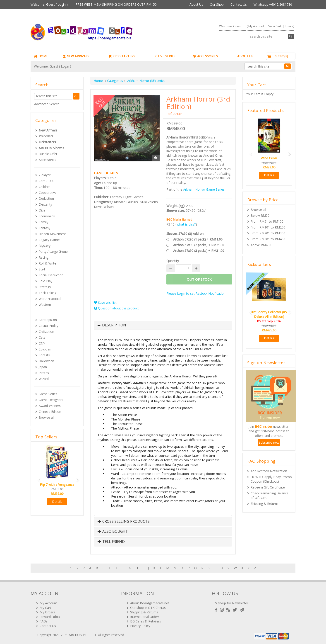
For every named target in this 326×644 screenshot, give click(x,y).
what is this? (186, 224)
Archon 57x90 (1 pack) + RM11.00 (198, 239)
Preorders (46, 136)
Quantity (173, 261)
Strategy (45, 287)
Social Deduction (51, 275)
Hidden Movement (52, 234)
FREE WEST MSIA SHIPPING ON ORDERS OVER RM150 (116, 4)
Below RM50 (260, 215)
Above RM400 (261, 245)
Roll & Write (47, 263)
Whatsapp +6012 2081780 (273, 4)
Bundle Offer (48, 154)
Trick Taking (48, 293)
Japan (43, 367)
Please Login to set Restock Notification (196, 293)
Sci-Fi (43, 269)
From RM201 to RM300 (268, 233)
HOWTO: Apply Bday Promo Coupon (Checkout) (271, 479)
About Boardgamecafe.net (150, 603)
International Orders (145, 617)
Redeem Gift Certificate (268, 487)
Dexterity (45, 204)
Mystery (45, 246)
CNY (42, 343)
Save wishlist (105, 303)
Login (62, 4)
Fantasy (44, 228)
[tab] (163, 325)
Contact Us (239, 4)
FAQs (44, 621)
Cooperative (48, 193)
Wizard (44, 379)
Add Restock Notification (269, 471)
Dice (42, 210)
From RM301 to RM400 (268, 239)
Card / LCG (47, 181)
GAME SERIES (165, 56)
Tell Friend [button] (111, 542)
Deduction (46, 198)
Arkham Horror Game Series (204, 189)
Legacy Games (50, 240)
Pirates (44, 373)
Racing (44, 257)
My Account (256, 26)
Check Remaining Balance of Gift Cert (270, 495)
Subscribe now (269, 442)
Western (45, 305)
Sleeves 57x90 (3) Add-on (185, 234)
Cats (42, 337)
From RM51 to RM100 (267, 221)
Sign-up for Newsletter (232, 603)
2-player (45, 175)
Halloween (46, 361)
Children (45, 187)
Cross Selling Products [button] (124, 522)
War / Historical (50, 299)
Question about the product (116, 308)
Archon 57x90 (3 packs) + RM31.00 (199, 251)
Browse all (46, 417)
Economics (47, 216)
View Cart (275, 26)
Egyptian (45, 349)
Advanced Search (47, 104)
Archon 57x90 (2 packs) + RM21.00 (199, 245)
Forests (44, 355)
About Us (196, 4)
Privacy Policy (140, 626)
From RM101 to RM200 (268, 227)
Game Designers (51, 400)
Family (43, 222)
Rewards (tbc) (50, 617)
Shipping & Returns (265, 504)
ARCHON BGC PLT (83, 635)
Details (57, 502)
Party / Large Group (53, 252)
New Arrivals (48, 130)
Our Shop (217, 4)
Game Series (48, 394)
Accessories (47, 160)
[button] (38, 478)
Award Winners (50, 406)
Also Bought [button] (113, 532)
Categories (115, 81)
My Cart (45, 608)
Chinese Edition (50, 412)
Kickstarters (47, 142)
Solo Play (46, 281)
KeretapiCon (48, 320)
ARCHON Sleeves (51, 148)
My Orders (47, 612)
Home (98, 81)
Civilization (46, 332)
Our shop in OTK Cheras (148, 608)
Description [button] (114, 325)
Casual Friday (48, 326)
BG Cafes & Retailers (146, 621)
